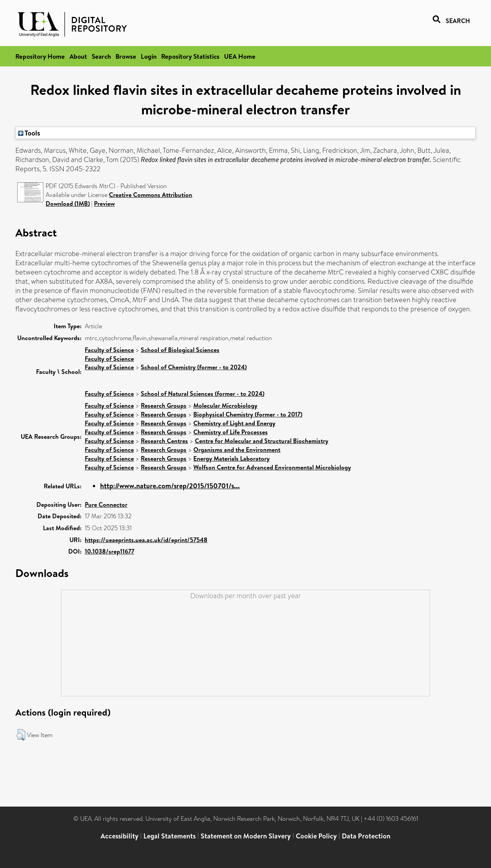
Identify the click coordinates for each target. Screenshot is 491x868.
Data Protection (366, 836)
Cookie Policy (316, 836)
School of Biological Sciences (180, 350)
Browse (126, 56)
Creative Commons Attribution (151, 195)
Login (149, 56)
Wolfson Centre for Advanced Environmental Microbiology (272, 467)
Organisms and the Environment (237, 450)
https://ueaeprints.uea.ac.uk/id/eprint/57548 (146, 540)
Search (101, 56)
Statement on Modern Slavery (246, 836)
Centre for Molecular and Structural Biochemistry (262, 441)
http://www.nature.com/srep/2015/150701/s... (170, 486)
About (78, 56)
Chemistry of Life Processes (231, 432)
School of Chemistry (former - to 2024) (194, 367)
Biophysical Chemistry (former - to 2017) (248, 414)
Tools (29, 133)
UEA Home (240, 56)
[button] (21, 735)
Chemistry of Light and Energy (234, 423)
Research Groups (164, 405)
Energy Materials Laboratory (231, 458)
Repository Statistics (190, 56)
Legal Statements (170, 836)
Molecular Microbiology (225, 405)
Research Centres (164, 441)
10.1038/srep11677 (110, 551)
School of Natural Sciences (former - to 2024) (203, 393)
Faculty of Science (109, 350)
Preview (104, 203)
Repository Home (40, 56)
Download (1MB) (68, 203)
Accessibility (119, 836)
